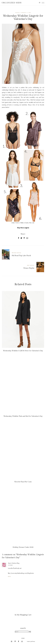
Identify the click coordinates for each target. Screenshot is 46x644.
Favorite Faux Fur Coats (23, 482)
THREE (22, 223)
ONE (13, 223)
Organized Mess (12, 3)
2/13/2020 (10, 565)
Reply (9, 576)
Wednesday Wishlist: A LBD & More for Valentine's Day (23, 351)
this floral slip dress (20, 100)
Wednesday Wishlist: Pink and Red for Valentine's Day (23, 416)
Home (23, 638)
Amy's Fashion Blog (14, 563)
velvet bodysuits (23, 95)
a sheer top (15, 102)
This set (23, 97)
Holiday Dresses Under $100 (23, 547)
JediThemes (33, 641)
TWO (17, 223)
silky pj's (31, 95)
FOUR (26, 223)
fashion (17, 13)
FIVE (30, 223)
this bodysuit (37, 100)
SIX (33, 223)
